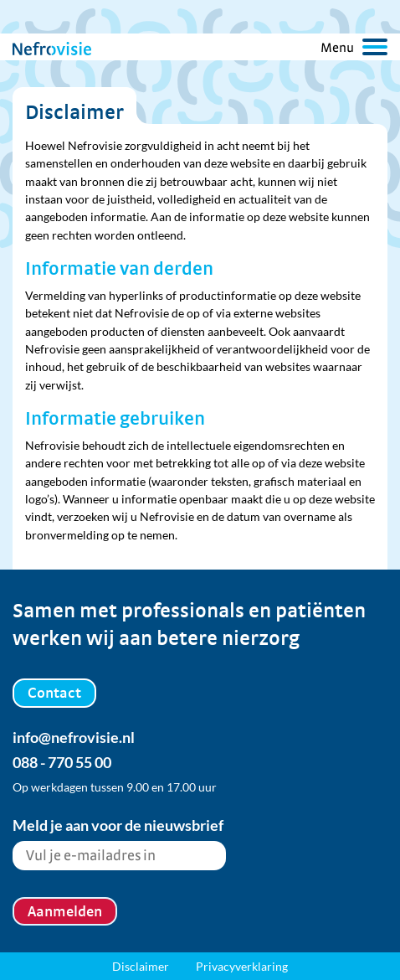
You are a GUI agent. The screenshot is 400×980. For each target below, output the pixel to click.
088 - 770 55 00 (62, 762)
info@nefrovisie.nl (74, 737)
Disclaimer (141, 966)
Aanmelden (65, 911)
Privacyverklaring (242, 966)
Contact (54, 692)
